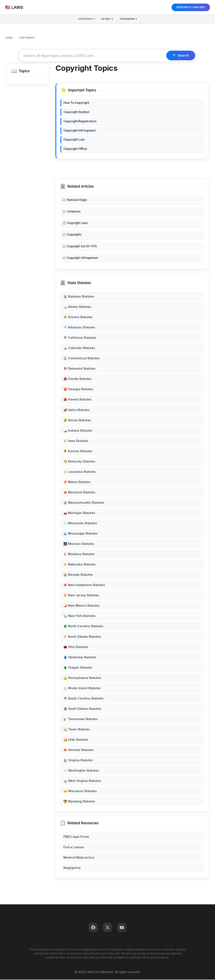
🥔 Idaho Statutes (77, 410)
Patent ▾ (107, 19)
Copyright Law (74, 140)
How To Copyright (76, 103)
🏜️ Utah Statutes (76, 740)
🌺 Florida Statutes (77, 379)
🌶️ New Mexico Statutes (81, 606)
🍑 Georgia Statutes (78, 390)
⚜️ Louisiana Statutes (80, 472)
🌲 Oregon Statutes (78, 668)
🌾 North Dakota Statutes (82, 637)
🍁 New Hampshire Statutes (84, 585)
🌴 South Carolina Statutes (83, 699)
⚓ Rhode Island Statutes (82, 688)
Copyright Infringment (79, 131)
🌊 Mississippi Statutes (81, 534)
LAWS (9, 38)
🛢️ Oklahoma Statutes (80, 658)
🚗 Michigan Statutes (79, 513)
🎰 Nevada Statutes (78, 575)
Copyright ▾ (86, 19)
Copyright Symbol (76, 113)
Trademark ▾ (129, 19)
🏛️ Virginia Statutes (78, 761)
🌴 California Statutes (80, 338)
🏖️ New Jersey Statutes (81, 596)
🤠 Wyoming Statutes (79, 802)
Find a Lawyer (74, 848)
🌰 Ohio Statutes (76, 647)
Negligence (72, 868)
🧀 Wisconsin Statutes (80, 792)
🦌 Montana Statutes (79, 555)
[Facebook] (93, 928)
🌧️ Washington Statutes (81, 771)
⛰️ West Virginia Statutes (82, 781)
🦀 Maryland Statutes (79, 493)
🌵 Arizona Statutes (78, 318)
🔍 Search (180, 56)
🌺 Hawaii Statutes (77, 400)
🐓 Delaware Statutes (79, 369)
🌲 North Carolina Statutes (83, 627)
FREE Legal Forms (76, 837)
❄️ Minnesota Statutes (80, 524)
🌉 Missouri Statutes (79, 544)
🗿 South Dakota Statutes (82, 709)
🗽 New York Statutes (79, 616)
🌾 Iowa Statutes (76, 441)
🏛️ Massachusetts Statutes (84, 503)
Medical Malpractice (79, 858)
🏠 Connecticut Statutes (82, 359)
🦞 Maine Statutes (77, 482)
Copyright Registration (80, 122)
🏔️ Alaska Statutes (77, 307)
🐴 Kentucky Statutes (79, 462)
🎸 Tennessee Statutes (81, 719)
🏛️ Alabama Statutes (79, 297)
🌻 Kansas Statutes (78, 451)
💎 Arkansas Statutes (79, 328)
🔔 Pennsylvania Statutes (82, 678)
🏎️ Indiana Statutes (78, 431)
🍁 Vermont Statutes (79, 750)
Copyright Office (75, 149)
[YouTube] (122, 928)
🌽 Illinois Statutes (77, 421)
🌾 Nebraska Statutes (80, 565)
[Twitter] (107, 928)
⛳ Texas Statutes (77, 730)
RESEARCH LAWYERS (191, 7)
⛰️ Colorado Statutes (79, 348)
